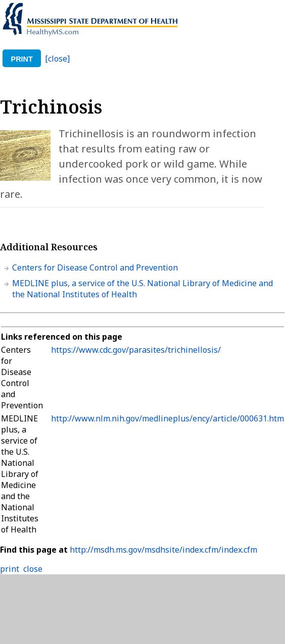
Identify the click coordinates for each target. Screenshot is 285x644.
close (33, 569)
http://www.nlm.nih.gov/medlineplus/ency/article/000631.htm (168, 418)
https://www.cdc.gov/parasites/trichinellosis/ (136, 350)
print (22, 59)
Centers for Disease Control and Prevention (95, 267)
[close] (57, 59)
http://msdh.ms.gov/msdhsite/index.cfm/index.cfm (163, 550)
